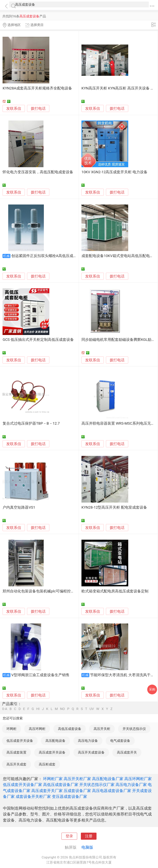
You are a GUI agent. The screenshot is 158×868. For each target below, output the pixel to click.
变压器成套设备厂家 (70, 797)
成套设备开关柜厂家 (33, 797)
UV (92, 709)
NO (62, 709)
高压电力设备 (88, 741)
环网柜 (11, 729)
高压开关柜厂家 (77, 779)
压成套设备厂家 (77, 791)
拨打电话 (38, 108)
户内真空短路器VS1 (19, 507)
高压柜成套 (47, 764)
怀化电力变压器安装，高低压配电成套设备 (38, 172)
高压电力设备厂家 (131, 785)
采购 (152, 689)
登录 (69, 836)
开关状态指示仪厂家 (97, 785)
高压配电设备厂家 (108, 779)
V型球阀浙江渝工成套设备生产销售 (40, 675)
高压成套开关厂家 (47, 791)
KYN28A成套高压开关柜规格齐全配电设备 (37, 88)
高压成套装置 (16, 752)
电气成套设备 (120, 741)
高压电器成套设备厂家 (112, 791)
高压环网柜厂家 (138, 779)
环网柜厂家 (53, 779)
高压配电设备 (55, 741)
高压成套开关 (127, 752)
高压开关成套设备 (91, 752)
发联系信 (14, 109)
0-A (5, 709)
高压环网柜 (37, 729)
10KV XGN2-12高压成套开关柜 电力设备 (114, 172)
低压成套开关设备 (20, 741)
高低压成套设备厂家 (61, 785)
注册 (89, 836)
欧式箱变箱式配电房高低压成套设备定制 (115, 591)
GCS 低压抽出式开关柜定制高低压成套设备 (38, 340)
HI (38, 709)
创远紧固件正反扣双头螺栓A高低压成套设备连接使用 (55, 256)
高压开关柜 (102, 729)
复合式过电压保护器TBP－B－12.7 (31, 423)
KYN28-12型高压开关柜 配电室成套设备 (114, 507)
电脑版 (87, 847)
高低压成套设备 (70, 729)
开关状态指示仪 (134, 729)
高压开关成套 (16, 764)
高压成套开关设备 (52, 752)
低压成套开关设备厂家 (23, 785)
